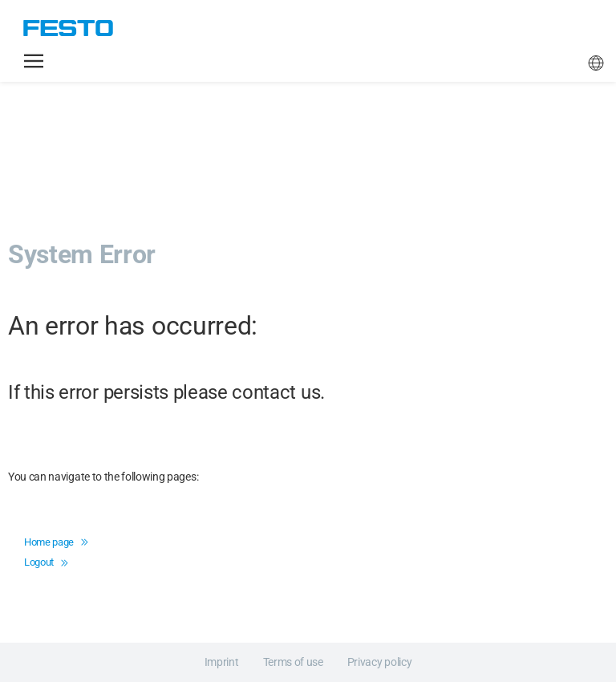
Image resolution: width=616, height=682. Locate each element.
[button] (34, 61)
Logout (46, 562)
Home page (56, 542)
